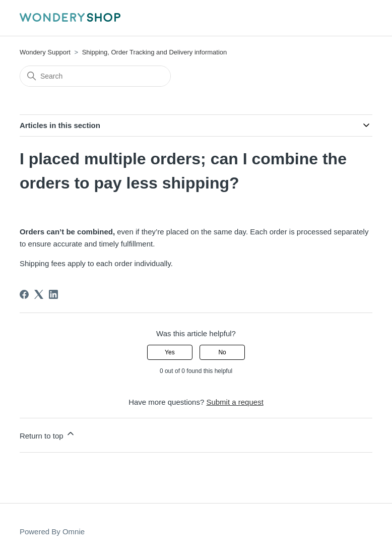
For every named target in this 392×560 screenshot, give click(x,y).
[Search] (95, 76)
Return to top (48, 434)
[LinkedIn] (53, 294)
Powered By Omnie (52, 532)
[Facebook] (24, 294)
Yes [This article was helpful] (170, 352)
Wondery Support (45, 52)
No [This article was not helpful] (222, 352)
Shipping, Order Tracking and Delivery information (155, 52)
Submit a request (235, 402)
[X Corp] (39, 294)
